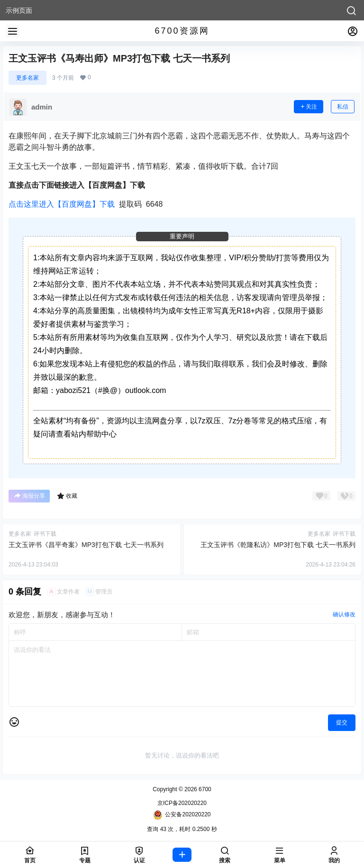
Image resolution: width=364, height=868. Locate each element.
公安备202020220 (182, 815)
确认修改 (344, 614)
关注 (309, 107)
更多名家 (27, 78)
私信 (343, 107)
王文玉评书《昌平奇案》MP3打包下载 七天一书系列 (86, 545)
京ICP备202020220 (182, 803)
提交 (342, 722)
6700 (204, 789)
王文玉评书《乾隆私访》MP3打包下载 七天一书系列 (278, 545)
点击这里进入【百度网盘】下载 (62, 204)
